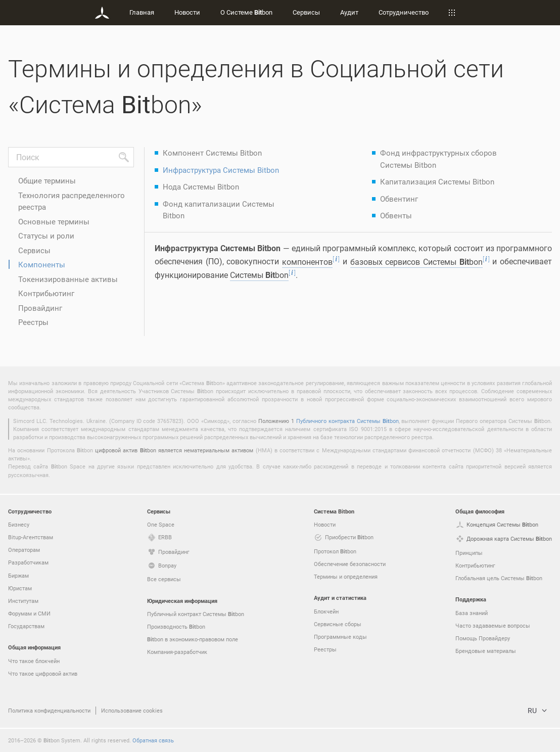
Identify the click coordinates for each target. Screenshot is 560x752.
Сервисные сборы (338, 624)
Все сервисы (164, 579)
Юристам (20, 588)
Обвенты (396, 215)
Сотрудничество (404, 12)
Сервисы (306, 12)
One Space (161, 524)
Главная (142, 12)
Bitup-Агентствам (31, 537)
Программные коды (340, 637)
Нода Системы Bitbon (201, 186)
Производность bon (176, 627)
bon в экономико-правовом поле (193, 639)
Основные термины (54, 221)
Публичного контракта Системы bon (347, 421)
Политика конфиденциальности (49, 710)
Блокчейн (326, 611)
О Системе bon (246, 12)
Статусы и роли (46, 236)
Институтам (23, 601)
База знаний (472, 613)
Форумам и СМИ (29, 613)
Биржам (18, 575)
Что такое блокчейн (34, 661)
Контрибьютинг (46, 293)
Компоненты (42, 264)
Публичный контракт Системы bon (196, 614)
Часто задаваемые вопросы (493, 625)
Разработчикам (28, 562)
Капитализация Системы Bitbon (437, 181)
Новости (187, 12)
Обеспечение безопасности (350, 564)
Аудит (349, 12)
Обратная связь (153, 740)
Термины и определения (346, 576)
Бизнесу (19, 524)
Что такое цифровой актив (43, 673)
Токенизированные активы (68, 279)
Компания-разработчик (177, 652)
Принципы (469, 553)
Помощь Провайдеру (483, 638)
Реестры (33, 322)
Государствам (26, 626)
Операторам (24, 550)
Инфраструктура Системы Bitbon (221, 170)
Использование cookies (132, 710)
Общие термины (47, 180)
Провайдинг (40, 308)
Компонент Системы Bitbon (212, 153)
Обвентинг (399, 199)
